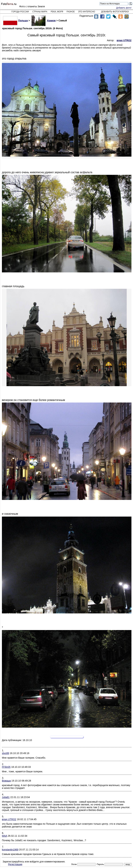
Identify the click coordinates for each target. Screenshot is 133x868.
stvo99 (5, 753)
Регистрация (15, 864)
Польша (15, 21)
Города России (20, 12)
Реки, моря (57, 12)
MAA (5, 836)
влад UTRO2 (9, 819)
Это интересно (87, 12)
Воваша (6, 781)
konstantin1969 (10, 850)
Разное (71, 12)
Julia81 (6, 797)
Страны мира (40, 12)
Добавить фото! (124, 8)
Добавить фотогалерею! (115, 12)
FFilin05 (6, 767)
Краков (43, 21)
